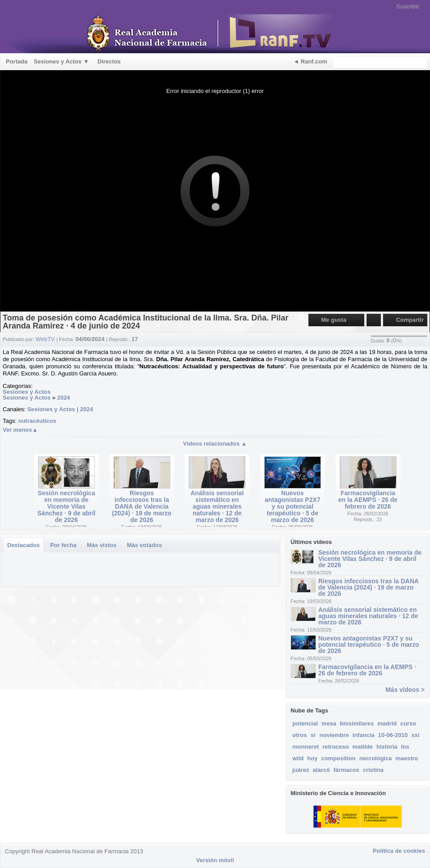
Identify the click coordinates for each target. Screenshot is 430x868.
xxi (415, 735)
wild (298, 758)
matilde (363, 747)
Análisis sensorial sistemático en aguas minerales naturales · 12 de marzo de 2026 (217, 506)
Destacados (23, 545)
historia (387, 747)
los (405, 747)
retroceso (335, 747)
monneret (306, 747)
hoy (312, 758)
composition (338, 758)
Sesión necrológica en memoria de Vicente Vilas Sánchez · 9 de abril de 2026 (67, 506)
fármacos (346, 770)
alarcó (321, 770)
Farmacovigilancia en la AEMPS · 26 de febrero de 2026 (368, 500)
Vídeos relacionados (215, 444)
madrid (387, 723)
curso (408, 723)
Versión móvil (215, 860)
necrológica (376, 758)
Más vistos (101, 545)
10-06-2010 (393, 735)
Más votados (145, 545)
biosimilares (357, 723)
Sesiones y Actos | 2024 (60, 409)
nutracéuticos (37, 421)
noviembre (334, 735)
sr (313, 735)
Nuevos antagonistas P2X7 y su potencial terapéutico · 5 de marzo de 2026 (293, 506)
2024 (64, 398)
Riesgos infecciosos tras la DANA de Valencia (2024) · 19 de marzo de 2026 (142, 506)
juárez (301, 770)
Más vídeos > (405, 690)
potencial (305, 723)
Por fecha (63, 545)
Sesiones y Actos (27, 392)
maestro (407, 758)
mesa (329, 723)
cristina (373, 770)
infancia (364, 735)
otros (300, 735)
